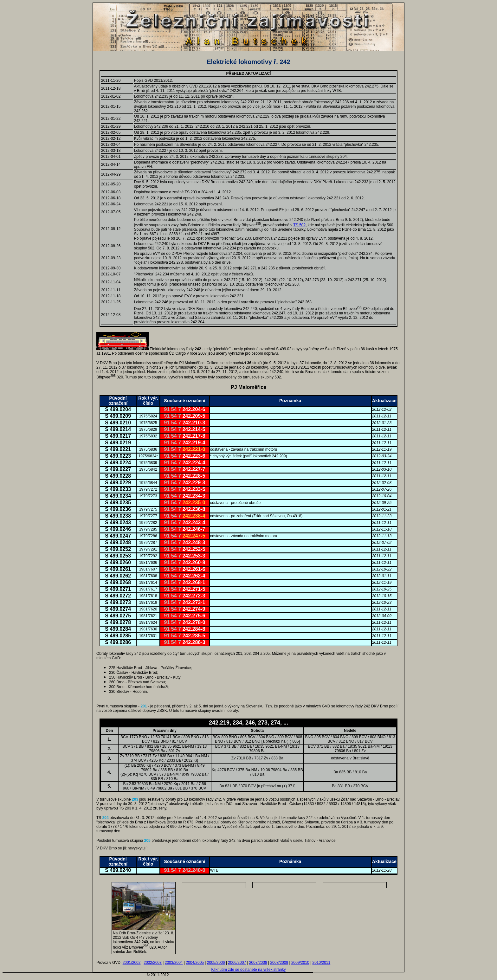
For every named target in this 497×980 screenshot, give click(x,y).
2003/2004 (174, 963)
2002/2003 (153, 963)
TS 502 (299, 225)
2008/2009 (279, 963)
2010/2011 (321, 963)
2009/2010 (300, 963)
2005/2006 (216, 963)
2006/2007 (237, 963)
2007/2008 (258, 963)
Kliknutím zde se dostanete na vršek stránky (249, 970)
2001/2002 (132, 963)
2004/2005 (195, 963)
